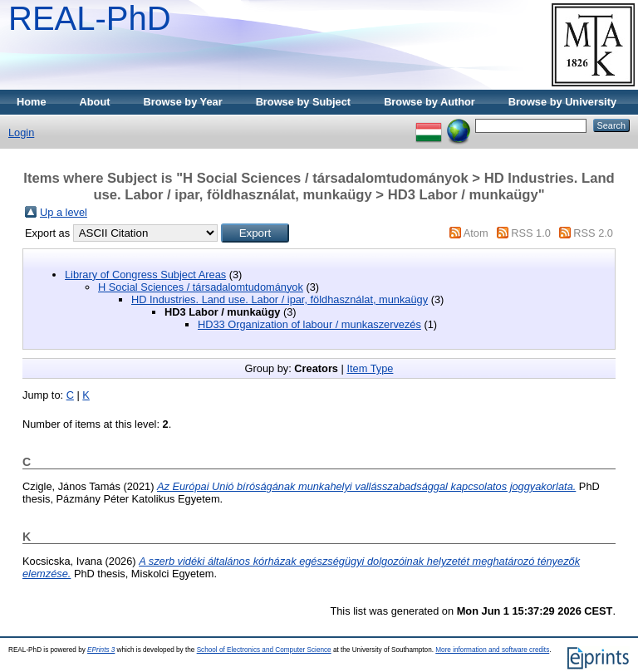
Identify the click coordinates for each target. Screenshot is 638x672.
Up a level (64, 212)
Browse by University (562, 102)
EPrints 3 (101, 650)
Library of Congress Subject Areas (145, 275)
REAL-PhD (90, 18)
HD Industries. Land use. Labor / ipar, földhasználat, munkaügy (280, 299)
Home (32, 102)
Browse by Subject (304, 102)
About (95, 102)
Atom (476, 233)
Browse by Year (183, 102)
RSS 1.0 (531, 233)
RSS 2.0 (593, 233)
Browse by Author (429, 102)
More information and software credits (492, 650)
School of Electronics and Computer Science (264, 650)
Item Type (370, 368)
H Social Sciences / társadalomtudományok (201, 287)
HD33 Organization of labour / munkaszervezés (309, 324)
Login (21, 132)
